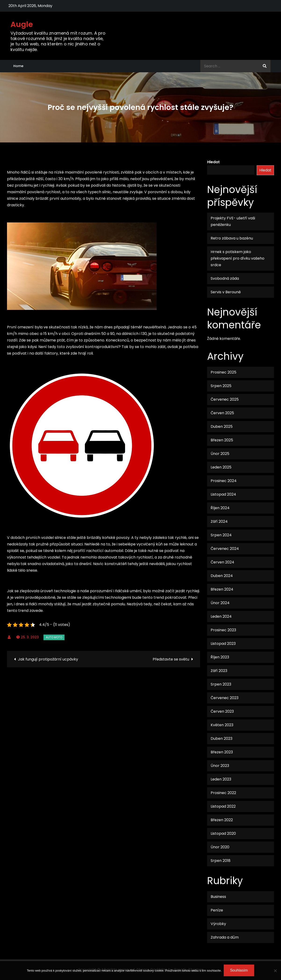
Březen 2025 (222, 440)
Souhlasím (239, 971)
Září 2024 (219, 521)
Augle (22, 24)
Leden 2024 (221, 616)
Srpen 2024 (221, 535)
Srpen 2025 (221, 386)
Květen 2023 (222, 725)
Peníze (217, 910)
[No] (275, 971)
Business (218, 897)
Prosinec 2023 (223, 630)
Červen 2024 (222, 562)
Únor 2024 (220, 603)
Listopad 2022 (223, 806)
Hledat (213, 162)
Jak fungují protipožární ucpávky (48, 659)
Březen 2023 (222, 752)
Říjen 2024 (220, 508)
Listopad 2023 (223, 644)
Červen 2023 (222, 711)
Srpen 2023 (221, 684)
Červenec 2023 (225, 698)
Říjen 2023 (220, 657)
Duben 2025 (222, 426)
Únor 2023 (220, 766)
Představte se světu (171, 659)
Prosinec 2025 (223, 372)
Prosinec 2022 (223, 793)
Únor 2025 (220, 454)
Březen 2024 (222, 589)
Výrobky (218, 924)
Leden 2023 (221, 779)
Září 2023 (219, 671)
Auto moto (54, 637)
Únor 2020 (220, 847)
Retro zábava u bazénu (232, 238)
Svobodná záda (225, 278)
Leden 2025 (221, 467)
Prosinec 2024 (224, 481)
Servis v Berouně (226, 292)
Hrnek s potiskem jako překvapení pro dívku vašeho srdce (238, 258)
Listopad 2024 (223, 494)
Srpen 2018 (221, 861)
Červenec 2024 (225, 549)
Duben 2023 (222, 739)
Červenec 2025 (225, 399)
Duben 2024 (222, 576)
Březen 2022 (222, 820)
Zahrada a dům (225, 937)
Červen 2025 (222, 413)
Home (18, 66)
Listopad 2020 (223, 833)
